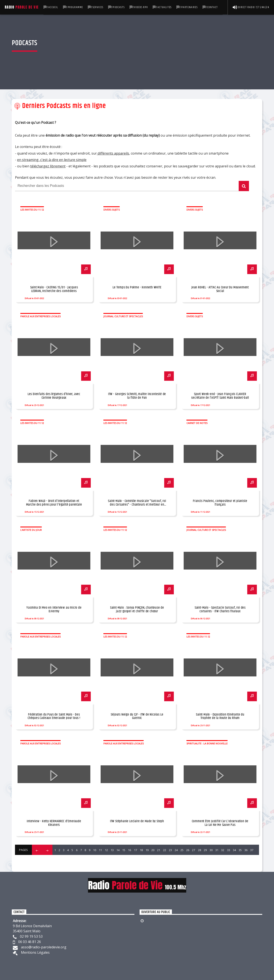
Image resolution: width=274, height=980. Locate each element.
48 (114, 859)
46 (102, 859)
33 (229, 850)
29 (205, 850)
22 (165, 850)
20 (153, 850)
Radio (22, 7)
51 (131, 859)
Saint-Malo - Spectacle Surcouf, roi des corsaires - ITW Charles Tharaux (220, 610)
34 (234, 850)
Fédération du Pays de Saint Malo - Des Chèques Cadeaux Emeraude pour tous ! (54, 716)
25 (182, 850)
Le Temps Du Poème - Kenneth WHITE (137, 287)
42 (79, 859)
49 (120, 859)
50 (126, 859)
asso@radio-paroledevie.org (44, 947)
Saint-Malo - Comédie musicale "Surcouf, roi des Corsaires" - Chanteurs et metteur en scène (137, 505)
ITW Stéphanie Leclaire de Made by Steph (137, 821)
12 (106, 850)
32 (223, 850)
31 (217, 850)
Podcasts (119, 7)
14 (118, 850)
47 (108, 859)
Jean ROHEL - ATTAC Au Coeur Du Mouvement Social (220, 289)
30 (211, 850)
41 (73, 859)
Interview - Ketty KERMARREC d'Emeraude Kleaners (54, 823)
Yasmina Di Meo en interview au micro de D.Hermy (54, 610)
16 (130, 850)
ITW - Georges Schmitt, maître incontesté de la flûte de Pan (137, 396)
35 (240, 850)
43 (85, 859)
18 (141, 850)
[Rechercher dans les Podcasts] (127, 186)
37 (252, 850)
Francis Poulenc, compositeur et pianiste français (220, 503)
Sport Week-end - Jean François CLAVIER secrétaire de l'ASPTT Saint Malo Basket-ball (220, 396)
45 (97, 859)
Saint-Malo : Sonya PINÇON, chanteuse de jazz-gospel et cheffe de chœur (137, 610)
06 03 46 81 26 (30, 942)
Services (98, 7)
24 (176, 850)
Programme (75, 7)
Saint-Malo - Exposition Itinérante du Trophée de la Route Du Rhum (220, 716)
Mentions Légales (35, 952)
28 (200, 850)
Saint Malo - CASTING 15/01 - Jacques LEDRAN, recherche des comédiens (54, 289)
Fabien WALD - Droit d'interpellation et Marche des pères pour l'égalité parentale (54, 503)
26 (188, 850)
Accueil (53, 7)
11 (100, 850)
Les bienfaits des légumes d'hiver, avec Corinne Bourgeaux (54, 396)
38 (56, 859)
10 (95, 850)
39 (62, 859)
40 (67, 859)
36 (246, 850)
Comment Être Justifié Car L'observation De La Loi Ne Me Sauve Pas (220, 823)
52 (137, 859)
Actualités (165, 7)
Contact (213, 7)
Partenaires (190, 7)
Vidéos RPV (141, 7)
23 (170, 850)
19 (147, 850)
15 (124, 850)
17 (136, 850)
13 (112, 850)
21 (159, 850)
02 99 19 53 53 (31, 936)
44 (91, 859)
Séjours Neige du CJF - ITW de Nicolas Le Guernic (137, 716)
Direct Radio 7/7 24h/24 (251, 7)
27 (194, 850)
